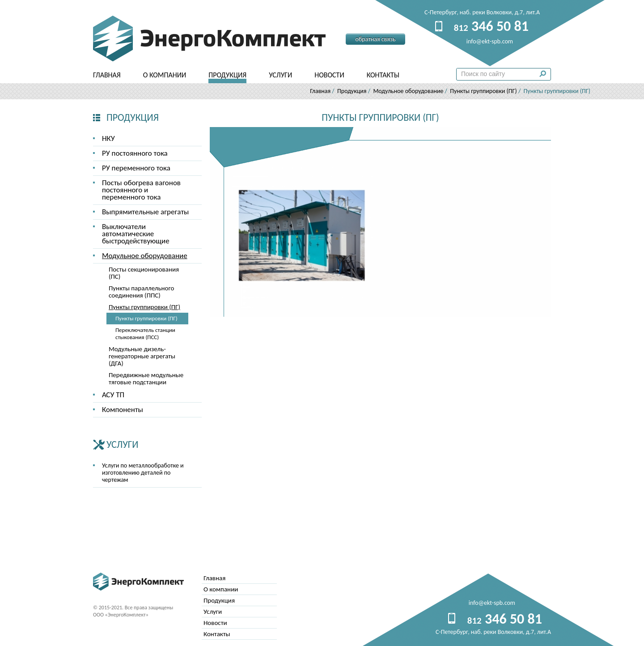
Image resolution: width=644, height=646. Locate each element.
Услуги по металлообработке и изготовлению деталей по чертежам (143, 473)
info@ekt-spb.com (492, 603)
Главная (107, 75)
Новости (329, 75)
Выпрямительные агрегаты (145, 212)
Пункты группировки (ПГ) (483, 91)
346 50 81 (491, 26)
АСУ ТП (113, 395)
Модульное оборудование (408, 91)
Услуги (280, 75)
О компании (165, 75)
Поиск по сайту (545, 76)
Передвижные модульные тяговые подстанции (146, 378)
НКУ (108, 138)
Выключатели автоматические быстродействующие (136, 234)
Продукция (227, 75)
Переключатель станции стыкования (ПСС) (145, 334)
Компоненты (123, 410)
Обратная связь (376, 39)
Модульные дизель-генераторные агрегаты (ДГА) (142, 356)
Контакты (383, 75)
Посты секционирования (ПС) (144, 273)
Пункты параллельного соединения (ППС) (141, 292)
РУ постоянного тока (135, 153)
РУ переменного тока (136, 168)
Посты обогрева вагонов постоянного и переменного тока (141, 190)
